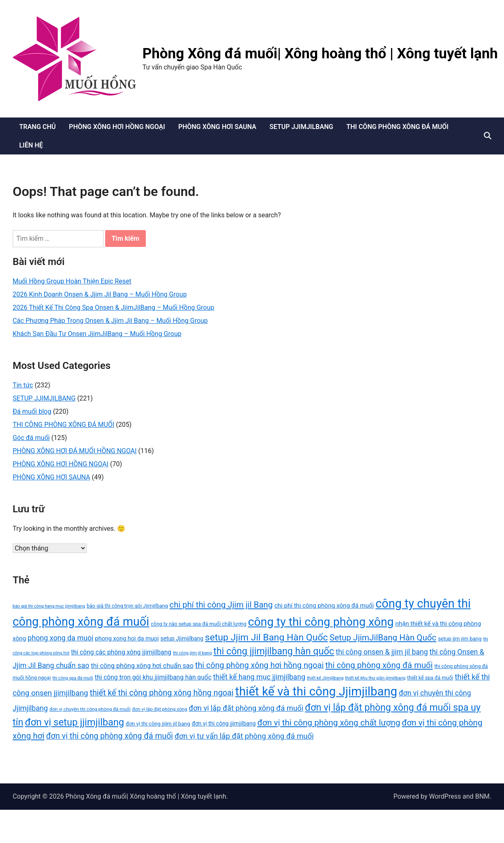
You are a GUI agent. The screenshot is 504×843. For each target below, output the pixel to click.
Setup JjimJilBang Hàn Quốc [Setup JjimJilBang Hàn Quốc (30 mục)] (383, 638)
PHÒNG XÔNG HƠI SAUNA (217, 127)
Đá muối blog (32, 411)
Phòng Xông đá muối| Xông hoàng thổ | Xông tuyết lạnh (320, 54)
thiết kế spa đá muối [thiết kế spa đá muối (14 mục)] (430, 678)
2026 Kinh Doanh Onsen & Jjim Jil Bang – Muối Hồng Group (100, 294)
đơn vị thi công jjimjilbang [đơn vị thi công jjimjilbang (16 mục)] (224, 723)
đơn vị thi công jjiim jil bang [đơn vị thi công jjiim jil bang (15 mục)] (158, 724)
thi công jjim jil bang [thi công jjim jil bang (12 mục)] (192, 653)
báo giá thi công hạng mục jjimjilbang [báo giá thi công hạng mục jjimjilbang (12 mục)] (49, 606)
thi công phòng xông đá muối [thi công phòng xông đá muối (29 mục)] (379, 665)
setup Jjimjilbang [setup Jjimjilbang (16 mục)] (182, 638)
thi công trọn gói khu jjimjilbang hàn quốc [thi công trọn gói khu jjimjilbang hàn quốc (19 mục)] (153, 677)
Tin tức (23, 385)
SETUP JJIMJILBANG (301, 127)
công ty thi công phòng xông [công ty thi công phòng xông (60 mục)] (321, 622)
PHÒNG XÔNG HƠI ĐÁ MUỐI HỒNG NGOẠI (75, 451)
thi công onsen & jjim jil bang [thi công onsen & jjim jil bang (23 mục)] (382, 652)
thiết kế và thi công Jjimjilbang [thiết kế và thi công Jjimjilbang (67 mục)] (316, 691)
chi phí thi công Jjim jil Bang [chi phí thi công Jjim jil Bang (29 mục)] (221, 605)
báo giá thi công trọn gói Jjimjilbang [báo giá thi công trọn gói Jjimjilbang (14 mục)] (127, 606)
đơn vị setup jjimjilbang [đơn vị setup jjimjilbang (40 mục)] (75, 722)
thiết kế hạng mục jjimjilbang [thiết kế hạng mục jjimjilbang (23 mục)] (259, 677)
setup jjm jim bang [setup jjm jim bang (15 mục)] (460, 639)
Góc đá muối (31, 438)
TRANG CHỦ (38, 127)
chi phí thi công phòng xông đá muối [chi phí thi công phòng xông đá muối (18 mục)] (324, 606)
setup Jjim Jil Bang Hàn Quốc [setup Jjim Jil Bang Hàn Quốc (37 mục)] (266, 637)
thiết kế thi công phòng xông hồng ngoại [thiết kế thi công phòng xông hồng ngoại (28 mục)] (161, 693)
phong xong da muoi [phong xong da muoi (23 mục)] (60, 638)
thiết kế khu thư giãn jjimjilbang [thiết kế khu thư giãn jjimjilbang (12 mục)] (375, 678)
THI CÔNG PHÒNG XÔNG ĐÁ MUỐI (397, 127)
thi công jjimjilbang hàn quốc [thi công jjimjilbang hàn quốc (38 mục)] (274, 651)
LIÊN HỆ (31, 145)
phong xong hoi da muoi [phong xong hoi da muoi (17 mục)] (127, 639)
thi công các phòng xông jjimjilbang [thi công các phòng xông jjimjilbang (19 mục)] (121, 652)
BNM (482, 796)
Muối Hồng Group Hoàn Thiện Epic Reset (72, 281)
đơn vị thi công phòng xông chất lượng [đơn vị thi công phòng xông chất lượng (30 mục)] (329, 723)
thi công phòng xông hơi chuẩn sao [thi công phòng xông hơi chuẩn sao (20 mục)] (142, 666)
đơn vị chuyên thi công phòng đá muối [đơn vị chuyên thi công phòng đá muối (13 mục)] (90, 709)
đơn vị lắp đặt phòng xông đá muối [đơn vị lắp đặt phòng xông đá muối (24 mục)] (246, 708)
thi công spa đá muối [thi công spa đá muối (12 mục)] (72, 678)
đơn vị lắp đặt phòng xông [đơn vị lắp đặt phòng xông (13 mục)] (160, 709)
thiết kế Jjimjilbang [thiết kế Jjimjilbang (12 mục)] (325, 678)
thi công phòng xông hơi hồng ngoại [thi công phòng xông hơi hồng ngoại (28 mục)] (259, 665)
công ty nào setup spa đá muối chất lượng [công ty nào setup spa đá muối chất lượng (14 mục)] (198, 624)
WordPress (445, 796)
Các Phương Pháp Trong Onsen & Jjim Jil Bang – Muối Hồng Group (110, 321)
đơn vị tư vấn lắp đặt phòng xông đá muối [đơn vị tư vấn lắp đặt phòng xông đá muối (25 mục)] (244, 736)
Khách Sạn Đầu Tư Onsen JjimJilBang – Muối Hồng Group (97, 334)
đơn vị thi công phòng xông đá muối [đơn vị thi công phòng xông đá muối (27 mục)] (109, 736)
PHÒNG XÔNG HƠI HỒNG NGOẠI (117, 127)
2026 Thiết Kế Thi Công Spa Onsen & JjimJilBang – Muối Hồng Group (114, 307)
